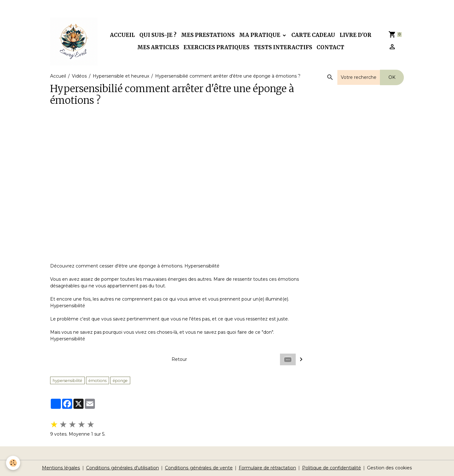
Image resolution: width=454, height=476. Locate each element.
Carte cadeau (313, 35)
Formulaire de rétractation (267, 468)
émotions (98, 381)
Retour (179, 359)
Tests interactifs (283, 47)
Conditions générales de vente (198, 468)
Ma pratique (260, 35)
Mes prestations (208, 35)
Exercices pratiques (216, 47)
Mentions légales (62, 468)
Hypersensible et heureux (121, 76)
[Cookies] (13, 463)
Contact (330, 47)
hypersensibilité (67, 381)
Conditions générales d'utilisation (123, 468)
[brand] (74, 41)
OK (392, 77)
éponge (120, 381)
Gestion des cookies (389, 468)
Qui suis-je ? (158, 35)
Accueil (122, 35)
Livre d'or (355, 35)
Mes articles (158, 47)
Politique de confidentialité (331, 468)
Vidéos (79, 76)
